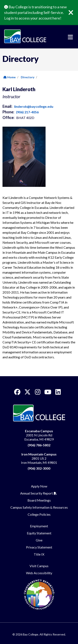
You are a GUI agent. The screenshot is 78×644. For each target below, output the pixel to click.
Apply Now (39, 486)
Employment (39, 526)
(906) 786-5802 (39, 445)
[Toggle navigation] (70, 37)
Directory (28, 77)
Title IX (39, 554)
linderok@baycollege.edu (34, 106)
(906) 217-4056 (27, 112)
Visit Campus (39, 566)
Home (9, 77)
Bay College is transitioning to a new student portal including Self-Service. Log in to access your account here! (35, 12)
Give (39, 540)
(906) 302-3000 (39, 468)
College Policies (39, 514)
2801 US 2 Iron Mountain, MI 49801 (39, 458)
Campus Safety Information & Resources (39, 507)
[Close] (74, 13)
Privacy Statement (39, 547)
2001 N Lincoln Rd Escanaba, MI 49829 (39, 435)
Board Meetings (39, 500)
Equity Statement (39, 533)
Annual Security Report (37, 493)
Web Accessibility (39, 573)
